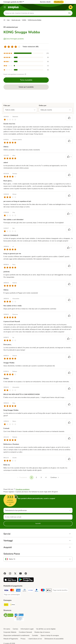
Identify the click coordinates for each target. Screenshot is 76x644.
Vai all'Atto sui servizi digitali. (46, 629)
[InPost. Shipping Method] (12, 605)
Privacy (23, 639)
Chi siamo (7, 629)
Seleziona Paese (12, 554)
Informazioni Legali (27, 629)
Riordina (59, 2)
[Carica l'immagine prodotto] (14, 39)
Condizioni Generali (25, 632)
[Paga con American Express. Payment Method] (18, 591)
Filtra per (7, 105)
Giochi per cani (16, 20)
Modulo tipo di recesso (42, 632)
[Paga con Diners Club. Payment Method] (24, 591)
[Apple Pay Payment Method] (49, 591)
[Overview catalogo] (5, 7)
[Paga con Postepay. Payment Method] (31, 591)
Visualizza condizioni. (23, 489)
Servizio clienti (45, 2)
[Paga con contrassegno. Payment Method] (12, 595)
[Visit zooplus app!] (10, 581)
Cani (8, 20)
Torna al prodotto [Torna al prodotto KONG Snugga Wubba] (26, 80)
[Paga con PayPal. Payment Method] (37, 591)
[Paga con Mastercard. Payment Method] (12, 591)
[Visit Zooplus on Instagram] (10, 573)
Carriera (15, 629)
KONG (24, 20)
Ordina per (43, 105)
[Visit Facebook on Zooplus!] (5, 573)
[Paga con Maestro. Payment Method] (43, 591)
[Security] (8, 615)
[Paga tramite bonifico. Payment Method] (60, 590)
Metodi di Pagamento (11, 639)
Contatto (35, 635)
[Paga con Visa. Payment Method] (6, 591)
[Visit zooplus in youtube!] (20, 573)
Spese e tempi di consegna (50, 635)
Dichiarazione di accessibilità (54, 639)
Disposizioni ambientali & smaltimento (16, 635)
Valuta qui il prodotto (26, 87)
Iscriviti (38, 523)
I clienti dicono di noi (35, 639)
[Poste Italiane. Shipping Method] (6, 605)
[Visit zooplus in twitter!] (15, 573)
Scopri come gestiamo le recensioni (15, 74)
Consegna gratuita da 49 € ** (14, 2)
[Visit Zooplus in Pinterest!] (26, 573)
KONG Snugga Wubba (35, 20)
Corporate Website (10, 632)
